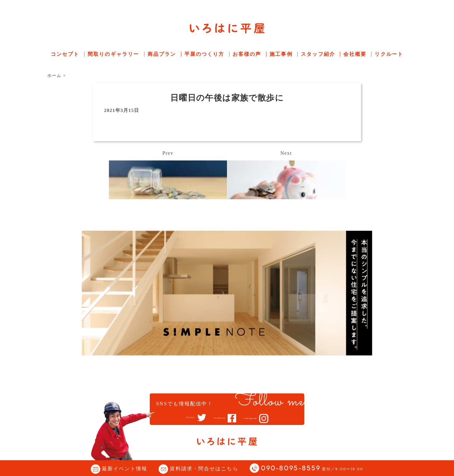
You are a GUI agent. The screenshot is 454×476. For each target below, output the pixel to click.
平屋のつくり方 (204, 54)
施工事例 (281, 54)
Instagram (261, 418)
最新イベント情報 (125, 469)
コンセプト (65, 54)
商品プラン (162, 54)
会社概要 (355, 54)
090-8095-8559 (312, 469)
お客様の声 (247, 54)
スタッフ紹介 (318, 54)
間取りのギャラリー (113, 54)
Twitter (178, 418)
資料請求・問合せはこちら (204, 469)
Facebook (218, 418)
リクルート (389, 54)
